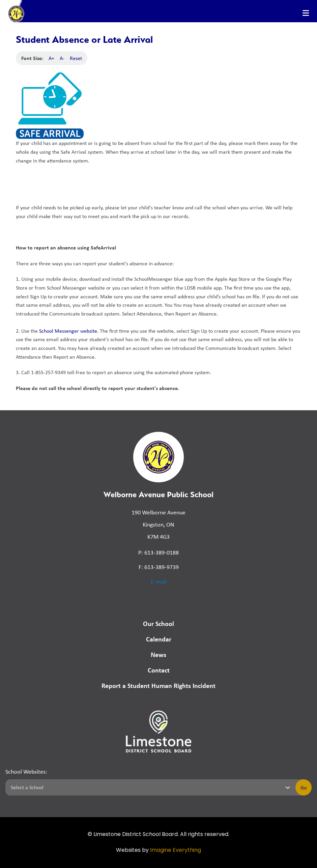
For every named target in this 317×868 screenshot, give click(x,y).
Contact (159, 670)
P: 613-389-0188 (158, 552)
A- (62, 58)
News (158, 654)
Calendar (159, 639)
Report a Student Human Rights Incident (158, 685)
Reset (76, 58)
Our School (158, 623)
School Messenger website (68, 331)
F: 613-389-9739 (159, 567)
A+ (51, 58)
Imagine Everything (176, 850)
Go (304, 787)
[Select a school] (149, 787)
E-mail (158, 581)
